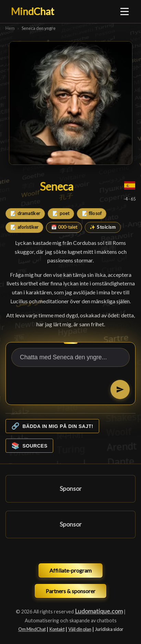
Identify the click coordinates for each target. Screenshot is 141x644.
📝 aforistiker (24, 227)
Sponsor (71, 489)
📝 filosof (92, 213)
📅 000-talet (64, 227)
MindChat (33, 11)
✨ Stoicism (103, 227)
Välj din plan (80, 629)
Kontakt (57, 629)
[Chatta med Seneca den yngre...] (70, 357)
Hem (10, 28)
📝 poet (61, 213)
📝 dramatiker (25, 213)
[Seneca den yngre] (71, 103)
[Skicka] (120, 389)
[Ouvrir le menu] (125, 11)
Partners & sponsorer (70, 591)
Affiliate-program (70, 570)
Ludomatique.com (99, 611)
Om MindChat (32, 629)
